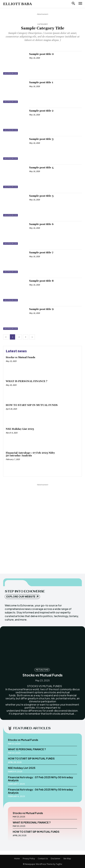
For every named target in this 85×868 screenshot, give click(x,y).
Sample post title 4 (41, 168)
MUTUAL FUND (42, 670)
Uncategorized (11, 73)
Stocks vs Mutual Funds (20, 357)
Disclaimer (56, 859)
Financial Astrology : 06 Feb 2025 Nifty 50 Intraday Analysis (41, 791)
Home (17, 859)
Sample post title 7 (41, 253)
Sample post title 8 (41, 281)
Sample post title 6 (41, 224)
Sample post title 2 (41, 111)
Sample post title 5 (41, 196)
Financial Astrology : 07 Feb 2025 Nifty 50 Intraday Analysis (30, 454)
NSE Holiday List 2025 (20, 429)
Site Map (67, 859)
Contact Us (43, 859)
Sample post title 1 (41, 82)
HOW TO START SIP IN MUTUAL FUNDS (32, 405)
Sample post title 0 (41, 54)
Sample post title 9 (41, 309)
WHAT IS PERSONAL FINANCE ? (27, 381)
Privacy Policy (29, 859)
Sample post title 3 (41, 139)
